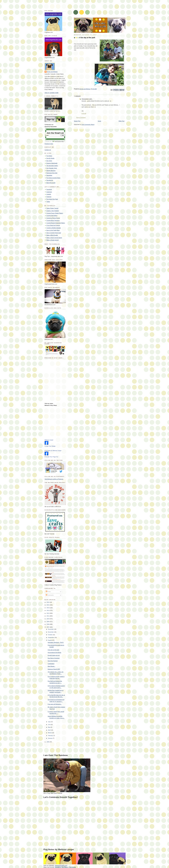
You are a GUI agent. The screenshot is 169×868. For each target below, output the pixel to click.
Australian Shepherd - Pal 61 (56, 642)
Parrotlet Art (50, 180)
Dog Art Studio (50, 158)
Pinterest (49, 197)
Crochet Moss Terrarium (53, 220)
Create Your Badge (50, 446)
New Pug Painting (53, 661)
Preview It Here (49, 144)
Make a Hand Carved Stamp (54, 238)
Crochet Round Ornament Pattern (56, 223)
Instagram (49, 192)
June (50, 725)
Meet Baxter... (52, 666)
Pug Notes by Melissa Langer (53, 451)
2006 (48, 742)
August (50, 640)
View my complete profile (52, 93)
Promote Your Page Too (51, 457)
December (51, 629)
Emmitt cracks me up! (54, 655)
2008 (48, 624)
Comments (50, 595)
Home (99, 121)
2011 (48, 616)
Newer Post (77, 121)
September (51, 638)
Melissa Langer (49, 440)
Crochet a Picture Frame (53, 218)
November (51, 632)
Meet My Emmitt (51, 183)
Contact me (48, 150)
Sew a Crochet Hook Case (54, 233)
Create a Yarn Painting (53, 211)
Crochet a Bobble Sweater (54, 228)
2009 (48, 622)
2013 (48, 610)
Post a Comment (81, 117)
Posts (48, 592)
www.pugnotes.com (61, 866)
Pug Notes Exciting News (53, 178)
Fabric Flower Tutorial (52, 208)
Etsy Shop (49, 161)
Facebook (49, 189)
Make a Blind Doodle (52, 235)
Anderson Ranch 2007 (54, 669)
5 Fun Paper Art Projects (53, 225)
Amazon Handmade (52, 163)
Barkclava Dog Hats (52, 173)
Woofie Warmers (51, 171)
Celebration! (51, 664)
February (51, 736)
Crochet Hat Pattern (52, 216)
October (50, 635)
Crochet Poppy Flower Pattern (55, 213)
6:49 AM (84, 113)
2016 (48, 602)
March (50, 733)
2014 (48, 608)
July (49, 722)
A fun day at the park (53, 650)
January (50, 738)
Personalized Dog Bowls (55, 652)
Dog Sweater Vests (52, 168)
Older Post (121, 121)
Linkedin (49, 194)
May (49, 727)
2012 (48, 613)
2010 (48, 619)
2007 (48, 627)
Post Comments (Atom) (88, 125)
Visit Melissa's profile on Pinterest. (54, 479)
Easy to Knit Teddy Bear (53, 230)
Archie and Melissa (52, 72)
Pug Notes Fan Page (52, 199)
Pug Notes (49, 156)
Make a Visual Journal (52, 240)
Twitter (48, 202)
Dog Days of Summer (54, 658)
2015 (48, 605)
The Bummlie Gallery (52, 166)
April (49, 730)
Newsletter (49, 175)
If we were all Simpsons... (55, 704)
